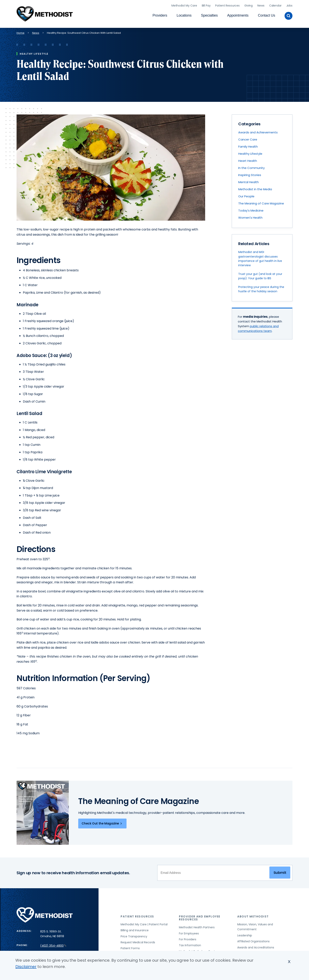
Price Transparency (134, 935)
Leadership (245, 934)
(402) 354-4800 (53, 945)
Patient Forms (130, 947)
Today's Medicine (251, 209)
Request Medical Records (138, 941)
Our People (246, 195)
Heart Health (248, 160)
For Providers (188, 938)
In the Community (251, 167)
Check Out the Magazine (102, 823)
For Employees (189, 932)
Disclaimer (26, 967)
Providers (160, 15)
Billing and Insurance (135, 929)
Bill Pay (206, 5)
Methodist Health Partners (197, 926)
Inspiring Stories (250, 174)
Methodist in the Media (255, 188)
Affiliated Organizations (253, 940)
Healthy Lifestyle (250, 152)
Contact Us (267, 15)
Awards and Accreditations (256, 946)
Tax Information (190, 944)
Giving (249, 5)
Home (20, 32)
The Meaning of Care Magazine (261, 202)
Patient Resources (227, 5)
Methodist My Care (184, 5)
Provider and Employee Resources (200, 917)
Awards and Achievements (258, 131)
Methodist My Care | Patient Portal (144, 923)
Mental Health (249, 181)
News (261, 5)
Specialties (209, 15)
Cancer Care (248, 138)
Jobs (289, 5)
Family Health (248, 145)
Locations (184, 15)
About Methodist (253, 915)
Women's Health (250, 216)
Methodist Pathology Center (198, 950)
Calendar (275, 5)
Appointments (238, 15)
